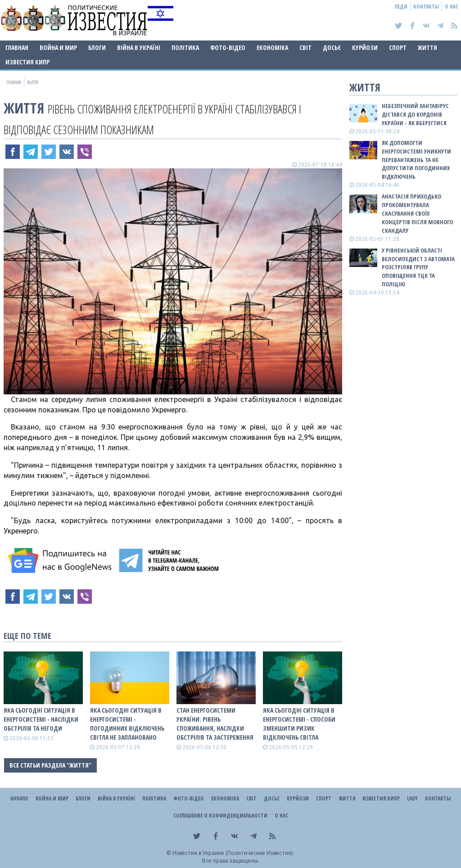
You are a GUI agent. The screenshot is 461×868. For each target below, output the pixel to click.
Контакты (426, 7)
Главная (17, 47)
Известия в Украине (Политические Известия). (233, 853)
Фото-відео (228, 47)
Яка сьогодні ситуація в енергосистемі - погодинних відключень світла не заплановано (127, 724)
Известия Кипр (27, 62)
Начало (19, 798)
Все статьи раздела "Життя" (50, 765)
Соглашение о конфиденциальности (220, 816)
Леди (401, 7)
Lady (412, 798)
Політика (185, 47)
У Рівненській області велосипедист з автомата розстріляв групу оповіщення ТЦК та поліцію (418, 267)
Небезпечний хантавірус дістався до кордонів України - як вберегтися (415, 114)
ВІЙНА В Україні (139, 47)
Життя (427, 47)
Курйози (365, 47)
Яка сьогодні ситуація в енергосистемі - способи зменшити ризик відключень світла (299, 724)
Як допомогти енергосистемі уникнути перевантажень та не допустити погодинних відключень (416, 160)
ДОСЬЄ (332, 47)
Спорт (398, 47)
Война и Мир (58, 47)
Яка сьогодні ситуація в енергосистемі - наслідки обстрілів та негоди (41, 719)
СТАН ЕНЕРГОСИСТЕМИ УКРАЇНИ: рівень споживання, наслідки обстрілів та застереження (215, 724)
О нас (452, 7)
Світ (305, 47)
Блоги (97, 47)
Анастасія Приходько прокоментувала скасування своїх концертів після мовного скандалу (417, 213)
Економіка (272, 47)
